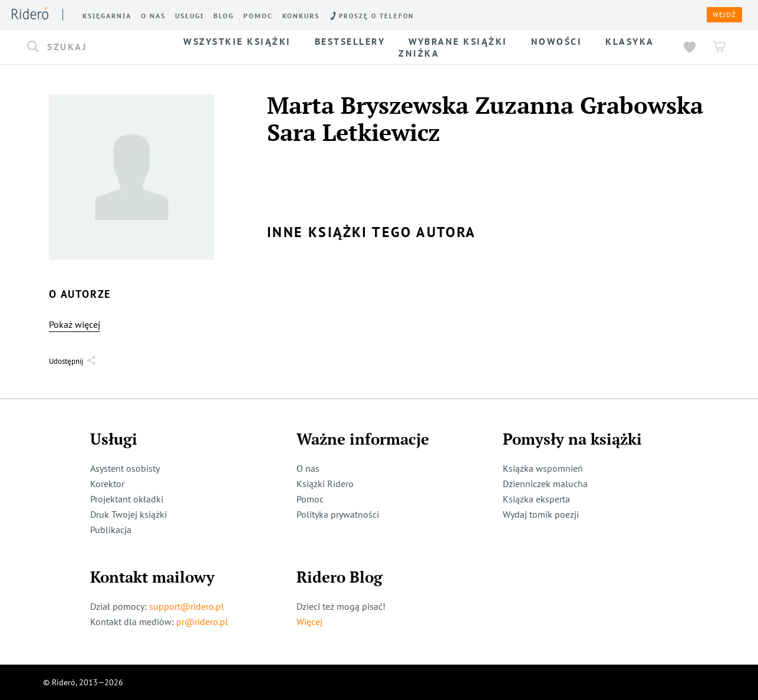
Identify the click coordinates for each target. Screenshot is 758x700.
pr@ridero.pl (202, 622)
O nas (308, 468)
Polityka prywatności (338, 514)
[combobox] (93, 47)
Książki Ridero (325, 484)
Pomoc (310, 499)
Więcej (309, 622)
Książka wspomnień (543, 468)
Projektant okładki (127, 499)
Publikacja (111, 530)
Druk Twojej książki (128, 514)
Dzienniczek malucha (545, 484)
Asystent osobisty (125, 468)
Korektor (107, 484)
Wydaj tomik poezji (541, 514)
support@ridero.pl (187, 606)
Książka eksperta (536, 499)
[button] (93, 47)
